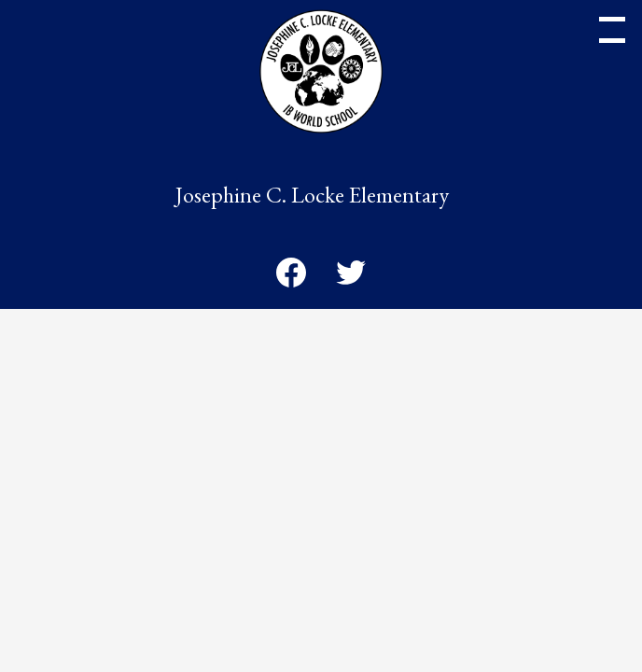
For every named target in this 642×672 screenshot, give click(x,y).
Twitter (351, 276)
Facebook (291, 276)
